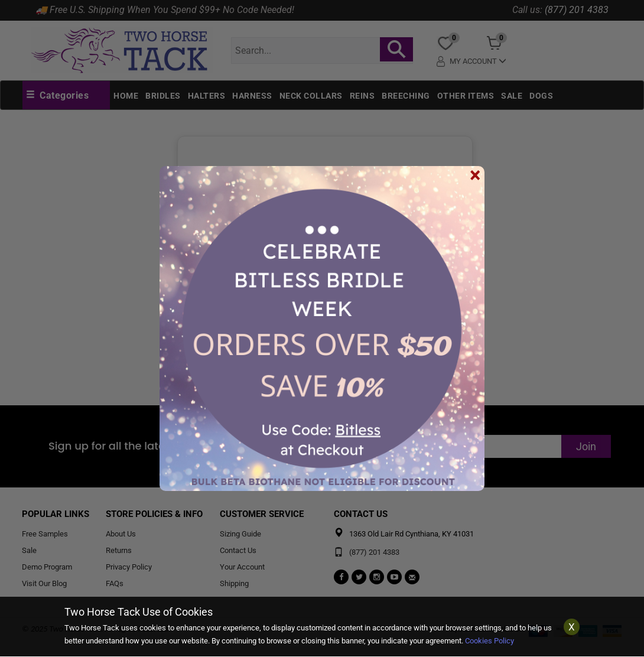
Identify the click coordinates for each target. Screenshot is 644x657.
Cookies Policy (489, 641)
